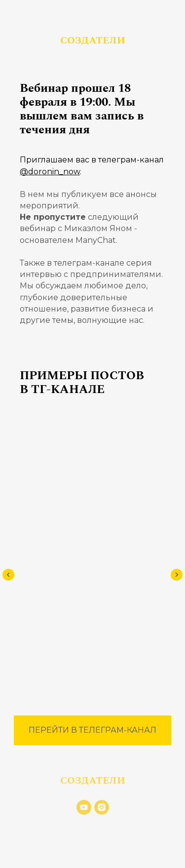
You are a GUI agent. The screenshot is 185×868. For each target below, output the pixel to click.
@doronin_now (50, 172)
